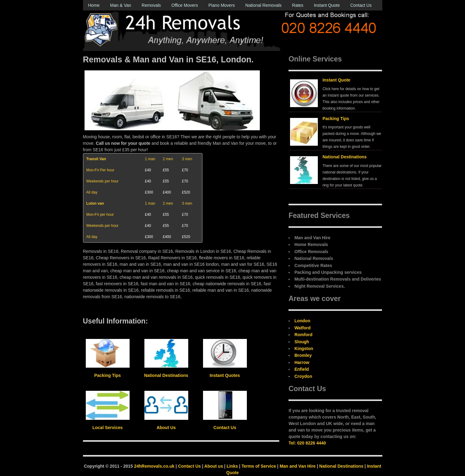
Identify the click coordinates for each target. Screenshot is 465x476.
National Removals (264, 5)
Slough (302, 342)
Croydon (303, 376)
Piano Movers (222, 5)
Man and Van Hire (298, 466)
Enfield (302, 369)
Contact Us (361, 5)
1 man (150, 159)
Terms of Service (259, 466)
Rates (298, 5)
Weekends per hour (103, 181)
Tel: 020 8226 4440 (307, 443)
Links (232, 466)
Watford (302, 328)
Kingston (304, 349)
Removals (151, 5)
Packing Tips (336, 119)
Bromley (303, 355)
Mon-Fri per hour (100, 215)
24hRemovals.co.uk (154, 466)
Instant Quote (327, 5)
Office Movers (185, 5)
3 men (187, 159)
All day (92, 192)
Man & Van (121, 5)
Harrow (302, 362)
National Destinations (345, 157)
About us (214, 466)
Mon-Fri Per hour (100, 170)
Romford (303, 335)
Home (94, 5)
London (302, 321)
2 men (168, 159)
